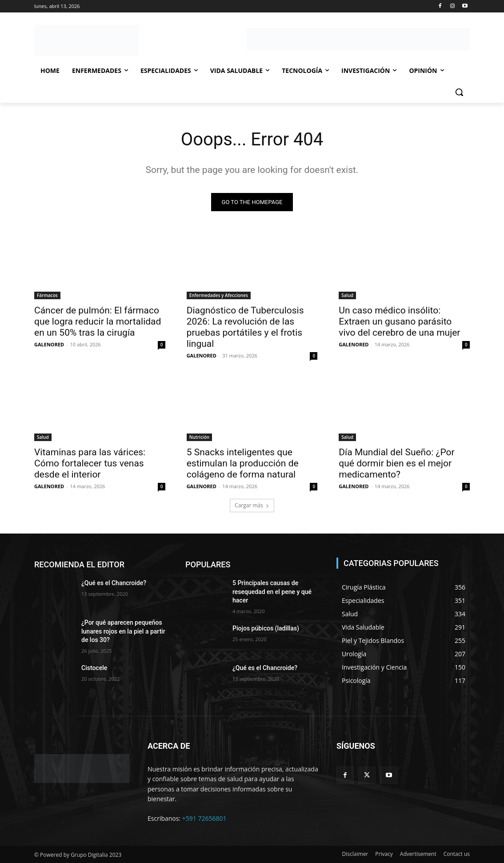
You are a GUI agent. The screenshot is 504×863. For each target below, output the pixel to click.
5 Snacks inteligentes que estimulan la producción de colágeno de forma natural (243, 463)
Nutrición (199, 437)
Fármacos (47, 295)
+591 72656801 (204, 818)
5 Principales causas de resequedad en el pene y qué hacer (272, 592)
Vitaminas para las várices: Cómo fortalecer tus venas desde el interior (90, 463)
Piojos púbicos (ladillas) (266, 628)
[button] (459, 92)
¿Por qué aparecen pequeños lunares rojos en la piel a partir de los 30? (123, 631)
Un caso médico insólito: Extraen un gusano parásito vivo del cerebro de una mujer (399, 321)
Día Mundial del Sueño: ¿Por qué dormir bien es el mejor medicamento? (396, 463)
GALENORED (49, 344)
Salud (347, 295)
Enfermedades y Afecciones (219, 295)
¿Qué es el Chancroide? (114, 583)
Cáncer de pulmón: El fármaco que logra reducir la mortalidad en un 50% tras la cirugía (98, 321)
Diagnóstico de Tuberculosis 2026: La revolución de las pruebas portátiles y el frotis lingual (245, 327)
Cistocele (94, 668)
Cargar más (252, 505)
